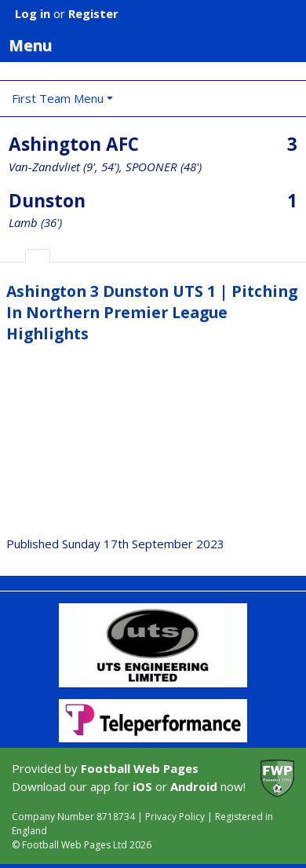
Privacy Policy (175, 817)
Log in (33, 13)
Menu (157, 45)
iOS (142, 786)
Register (93, 13)
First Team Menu (58, 98)
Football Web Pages (140, 768)
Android (194, 786)
